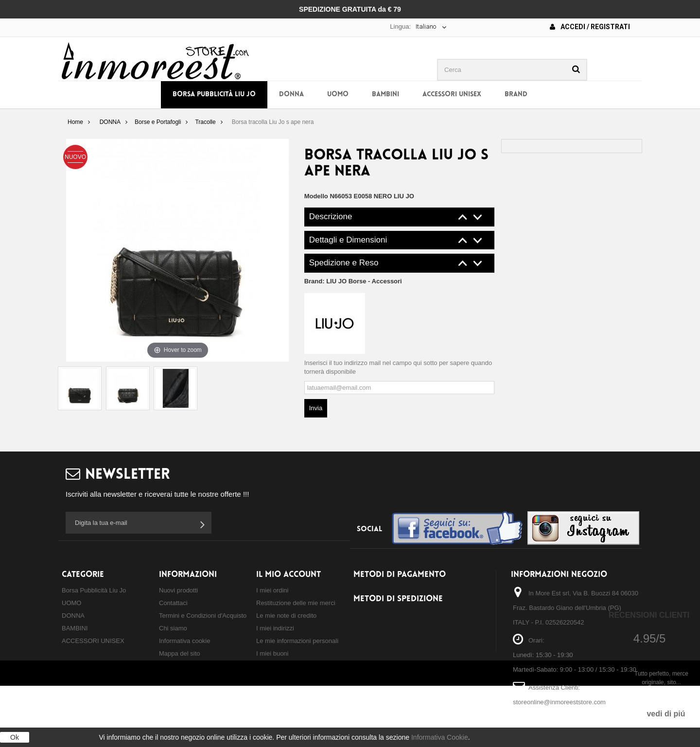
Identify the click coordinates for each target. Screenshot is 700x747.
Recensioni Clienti (649, 615)
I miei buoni (272, 653)
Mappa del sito (180, 653)
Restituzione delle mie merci (296, 603)
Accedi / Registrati (590, 27)
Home (75, 122)
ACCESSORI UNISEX (452, 95)
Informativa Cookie (440, 737)
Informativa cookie (185, 641)
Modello (316, 196)
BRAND (516, 95)
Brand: (353, 281)
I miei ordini (272, 590)
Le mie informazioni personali (297, 641)
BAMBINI (385, 95)
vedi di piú (666, 714)
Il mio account (289, 575)
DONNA (291, 95)
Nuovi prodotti (178, 590)
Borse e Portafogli (158, 122)
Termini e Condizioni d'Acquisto (203, 616)
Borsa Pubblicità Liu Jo (214, 95)
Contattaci (173, 603)
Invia (316, 408)
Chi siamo (173, 628)
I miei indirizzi (275, 628)
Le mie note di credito (286, 616)
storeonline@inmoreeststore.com (559, 702)
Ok (15, 737)
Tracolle (205, 122)
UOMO (338, 95)
